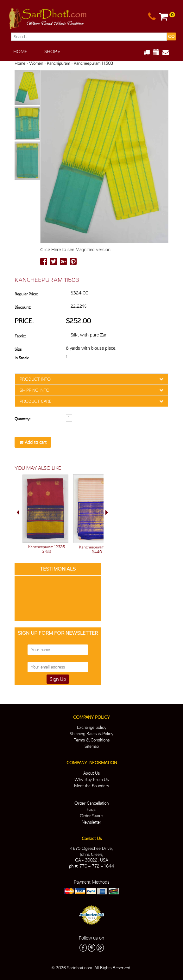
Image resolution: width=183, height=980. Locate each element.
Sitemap (92, 746)
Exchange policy (92, 727)
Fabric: (20, 336)
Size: (18, 349)
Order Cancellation (91, 803)
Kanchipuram (58, 63)
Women (36, 63)
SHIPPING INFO (35, 390)
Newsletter (91, 822)
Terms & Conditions (92, 740)
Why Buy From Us (91, 779)
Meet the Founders (91, 786)
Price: (24, 321)
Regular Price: (26, 294)
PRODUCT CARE (35, 401)
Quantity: (22, 419)
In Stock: (22, 358)
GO (171, 36)
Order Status (91, 816)
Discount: (23, 307)
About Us (91, 773)
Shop (52, 51)
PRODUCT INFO (35, 379)
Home (20, 51)
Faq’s (91, 809)
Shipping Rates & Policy (91, 734)
